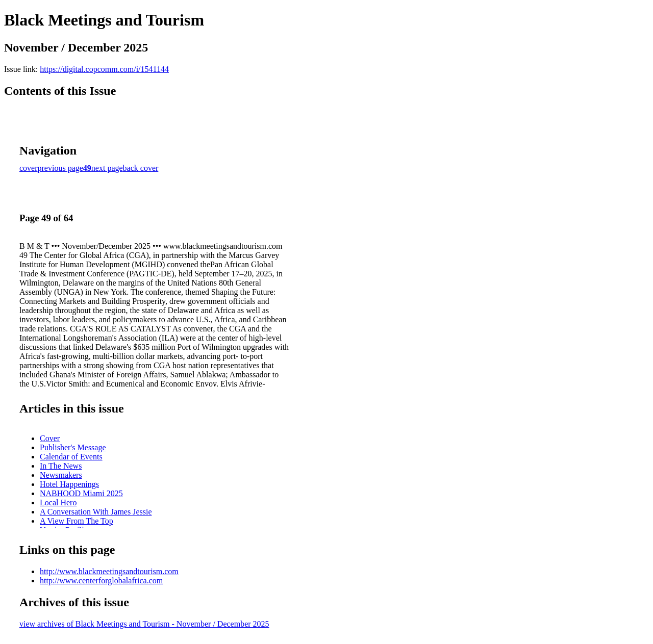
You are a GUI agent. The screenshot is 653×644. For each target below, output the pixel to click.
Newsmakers (61, 475)
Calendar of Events (71, 457)
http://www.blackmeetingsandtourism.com (109, 571)
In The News (61, 466)
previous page (60, 168)
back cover (141, 168)
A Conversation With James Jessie (96, 512)
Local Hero (58, 503)
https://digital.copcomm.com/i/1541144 (104, 69)
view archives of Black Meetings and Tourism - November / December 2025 (144, 624)
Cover (50, 438)
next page (107, 168)
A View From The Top (77, 521)
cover (29, 168)
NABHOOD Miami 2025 (81, 493)
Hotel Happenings (69, 484)
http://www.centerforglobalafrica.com (101, 581)
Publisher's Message (73, 447)
